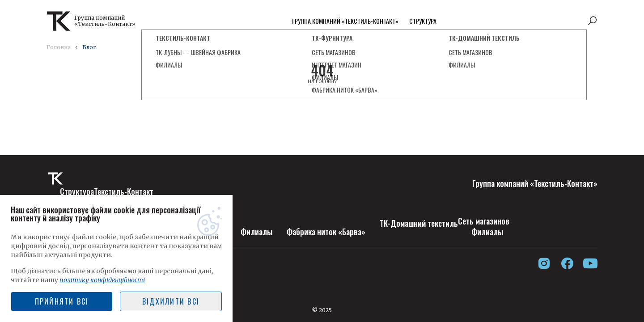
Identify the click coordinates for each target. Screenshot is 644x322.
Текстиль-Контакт (124, 191)
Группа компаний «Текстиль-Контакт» (345, 21)
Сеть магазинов (484, 221)
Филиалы (256, 232)
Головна (59, 47)
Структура (423, 21)
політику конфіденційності (102, 280)
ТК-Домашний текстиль (419, 223)
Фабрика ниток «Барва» (326, 232)
